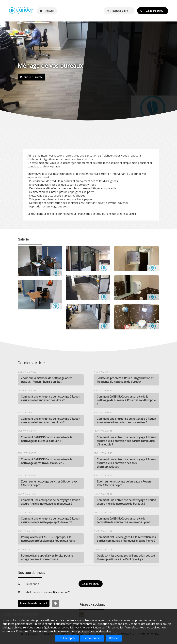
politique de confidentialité (95, 631)
